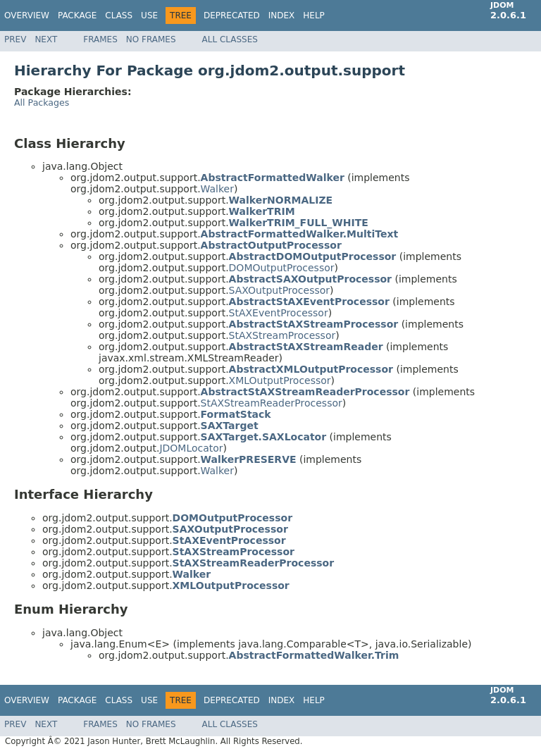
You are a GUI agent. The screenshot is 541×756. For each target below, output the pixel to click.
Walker (217, 189)
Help (314, 16)
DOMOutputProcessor (282, 268)
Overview (27, 16)
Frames (100, 39)
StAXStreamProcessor (282, 335)
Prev (15, 39)
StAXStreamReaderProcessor (272, 403)
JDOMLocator (191, 448)
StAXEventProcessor (279, 313)
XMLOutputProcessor (280, 380)
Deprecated (232, 16)
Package (77, 16)
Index (282, 16)
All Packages (42, 103)
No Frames (151, 39)
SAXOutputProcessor (279, 290)
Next (46, 39)
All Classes (230, 39)
